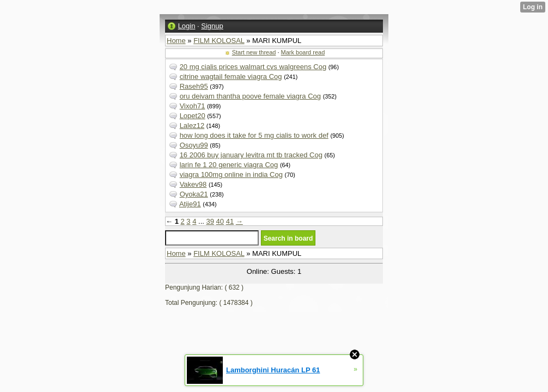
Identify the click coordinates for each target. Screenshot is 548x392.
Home (176, 41)
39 (210, 221)
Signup (212, 26)
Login (187, 26)
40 (220, 221)
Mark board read (303, 52)
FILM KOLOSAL (219, 41)
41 (230, 221)
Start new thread (254, 52)
